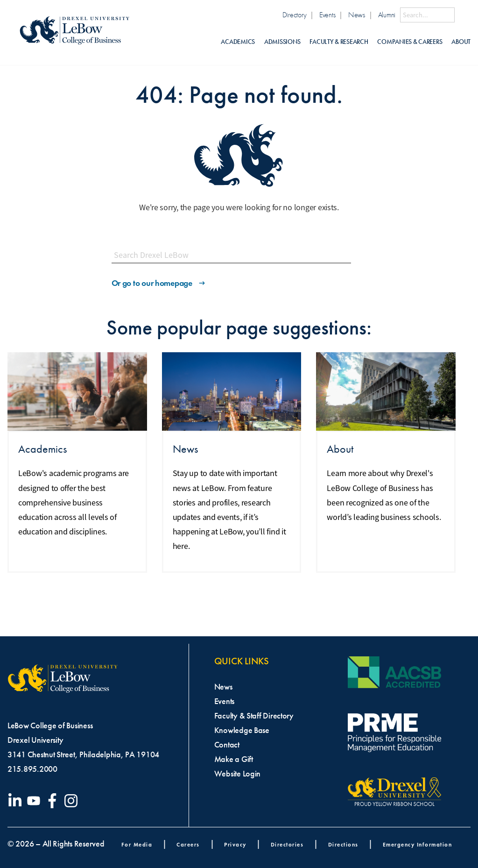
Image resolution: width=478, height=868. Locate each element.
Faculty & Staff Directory (254, 716)
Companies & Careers (410, 42)
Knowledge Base (242, 730)
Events (327, 15)
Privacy (235, 844)
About (461, 42)
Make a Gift (234, 759)
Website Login (238, 774)
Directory (295, 15)
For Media (137, 844)
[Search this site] (427, 15)
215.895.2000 (32, 769)
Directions (343, 844)
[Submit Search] (463, 15)
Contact (227, 745)
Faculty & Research (339, 42)
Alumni (387, 15)
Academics (238, 42)
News (357, 15)
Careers (188, 844)
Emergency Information (418, 844)
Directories (287, 844)
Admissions (282, 42)
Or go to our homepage (159, 283)
